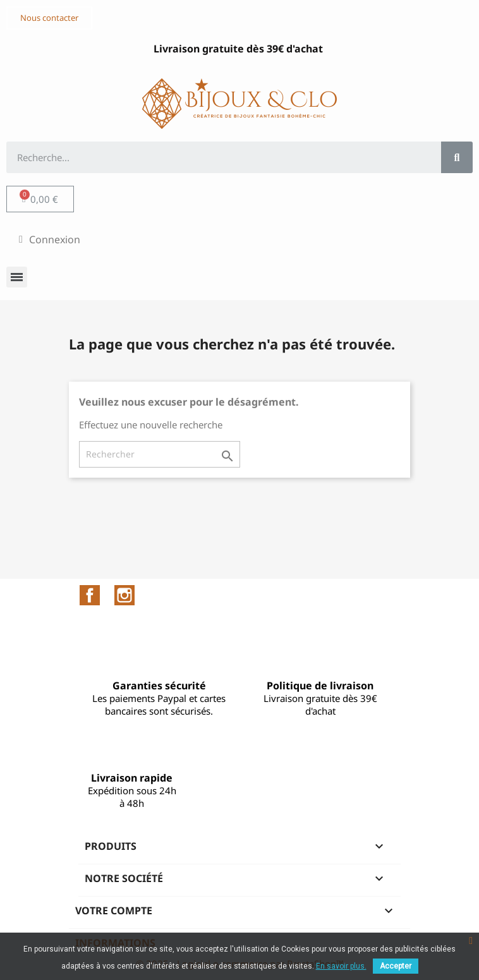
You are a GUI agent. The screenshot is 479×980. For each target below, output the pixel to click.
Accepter (396, 966)
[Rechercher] (160, 454)
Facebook (90, 595)
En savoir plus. (341, 966)
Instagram (124, 595)
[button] (49, 18)
